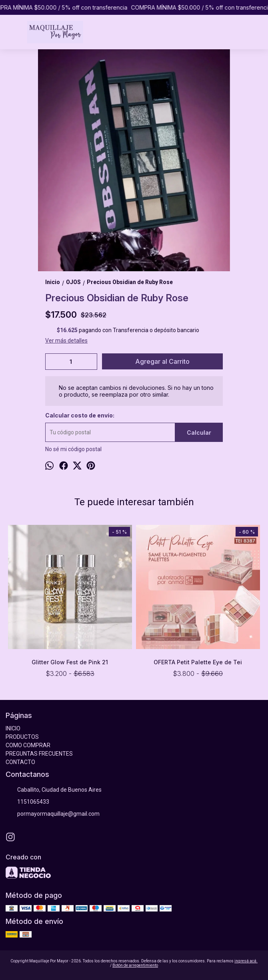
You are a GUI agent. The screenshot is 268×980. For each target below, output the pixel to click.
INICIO (13, 728)
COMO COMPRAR (28, 745)
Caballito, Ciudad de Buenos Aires (54, 790)
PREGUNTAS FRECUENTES (39, 754)
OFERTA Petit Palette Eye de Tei (198, 662)
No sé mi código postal (73, 449)
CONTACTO (20, 762)
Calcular (199, 433)
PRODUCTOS (22, 737)
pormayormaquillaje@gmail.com (53, 814)
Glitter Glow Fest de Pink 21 (70, 662)
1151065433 (27, 802)
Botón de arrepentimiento (135, 965)
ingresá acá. (246, 961)
